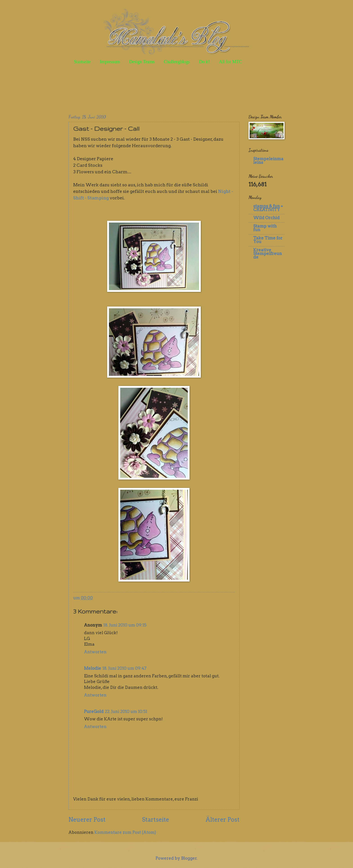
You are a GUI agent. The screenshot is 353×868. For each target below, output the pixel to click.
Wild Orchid (266, 218)
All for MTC (230, 62)
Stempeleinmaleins (268, 161)
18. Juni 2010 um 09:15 (125, 625)
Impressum (110, 62)
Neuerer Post (87, 820)
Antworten (95, 652)
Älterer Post (223, 820)
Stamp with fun (265, 228)
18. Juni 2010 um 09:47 (124, 668)
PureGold (94, 711)
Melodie (93, 668)
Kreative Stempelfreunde (268, 254)
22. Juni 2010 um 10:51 (126, 711)
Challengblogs (177, 62)
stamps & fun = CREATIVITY (268, 208)
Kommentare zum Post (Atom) (125, 832)
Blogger (189, 858)
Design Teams (142, 62)
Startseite (82, 62)
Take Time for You (268, 240)
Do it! (204, 62)
